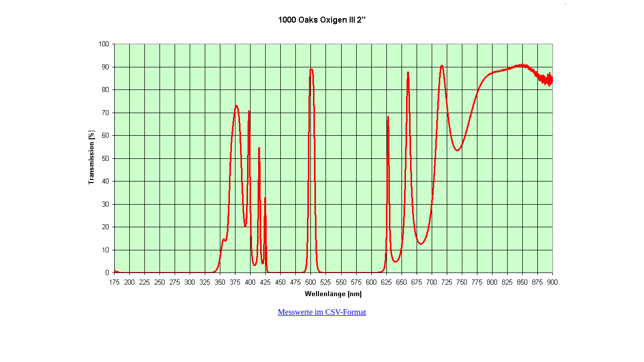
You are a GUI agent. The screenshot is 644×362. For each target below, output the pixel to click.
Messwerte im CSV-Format (322, 312)
